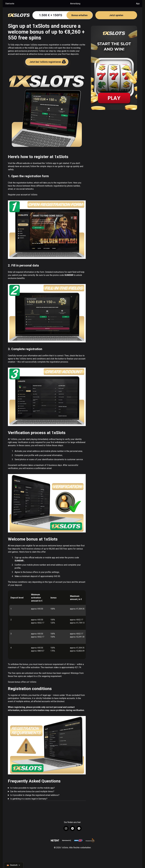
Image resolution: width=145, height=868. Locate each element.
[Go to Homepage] (19, 15)
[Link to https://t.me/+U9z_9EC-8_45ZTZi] (72, 828)
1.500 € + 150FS (66, 15)
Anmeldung (75, 4)
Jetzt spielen (116, 15)
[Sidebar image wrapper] (114, 68)
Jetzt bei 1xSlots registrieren (48, 61)
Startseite (10, 4)
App (138, 4)
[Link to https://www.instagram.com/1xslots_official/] (66, 828)
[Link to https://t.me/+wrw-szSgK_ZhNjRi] (79, 828)
